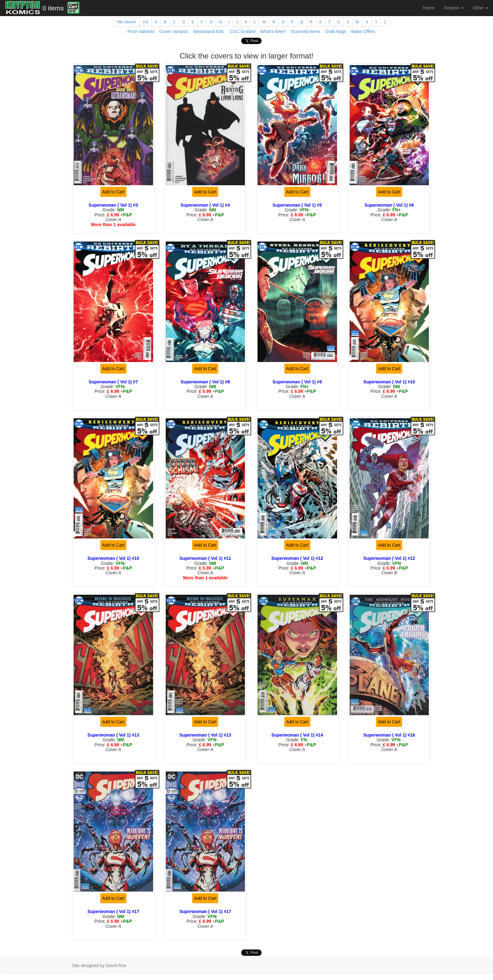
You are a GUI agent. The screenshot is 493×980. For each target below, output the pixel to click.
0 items (53, 8)
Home (429, 8)
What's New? (273, 31)
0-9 (145, 22)
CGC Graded (243, 31)
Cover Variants (174, 31)
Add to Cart (113, 192)
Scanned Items (305, 31)
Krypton (454, 8)
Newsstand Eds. (209, 31)
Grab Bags (336, 31)
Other (481, 8)
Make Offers (363, 31)
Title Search (126, 22)
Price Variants (141, 31)
